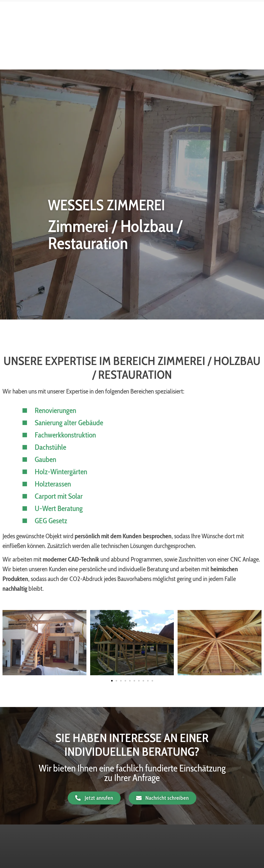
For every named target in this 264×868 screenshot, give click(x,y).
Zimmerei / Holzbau (155, 21)
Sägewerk (203, 33)
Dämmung (196, 21)
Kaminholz (228, 21)
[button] (112, 681)
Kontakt (231, 33)
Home (118, 21)
